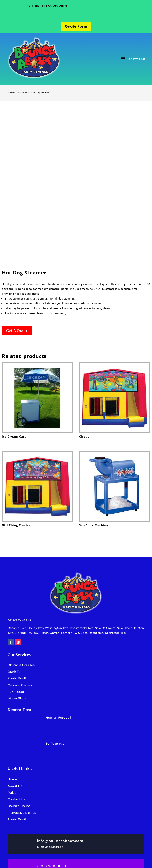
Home (11, 93)
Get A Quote (17, 330)
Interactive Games (22, 813)
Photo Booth (17, 819)
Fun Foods (23, 93)
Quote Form (76, 26)
